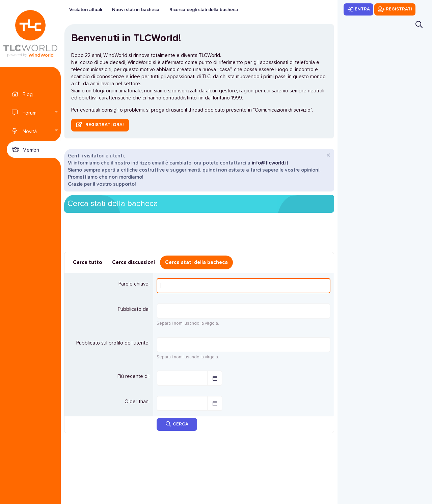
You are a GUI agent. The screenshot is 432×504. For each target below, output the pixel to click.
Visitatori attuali (86, 10)
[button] (56, 112)
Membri (31, 150)
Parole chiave (133, 284)
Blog (28, 95)
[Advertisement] (199, 235)
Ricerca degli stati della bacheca (204, 10)
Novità (30, 132)
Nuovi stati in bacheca (136, 10)
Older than (137, 402)
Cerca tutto (87, 262)
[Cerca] (419, 24)
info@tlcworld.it (270, 163)
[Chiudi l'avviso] (328, 156)
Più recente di (133, 376)
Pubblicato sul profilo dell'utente (112, 343)
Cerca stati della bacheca (196, 262)
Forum (30, 113)
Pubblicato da (133, 309)
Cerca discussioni (133, 262)
